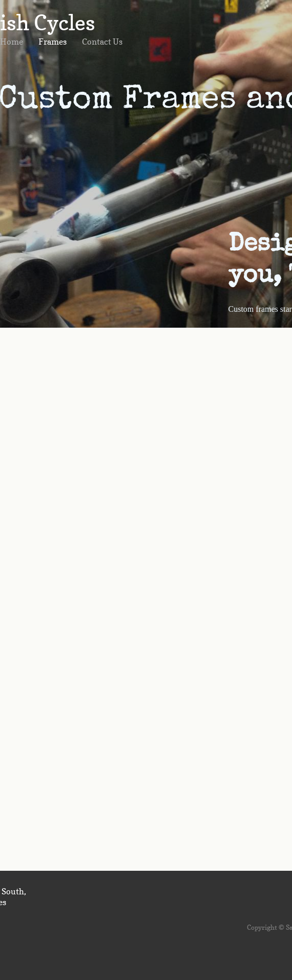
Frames (53, 42)
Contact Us (102, 42)
